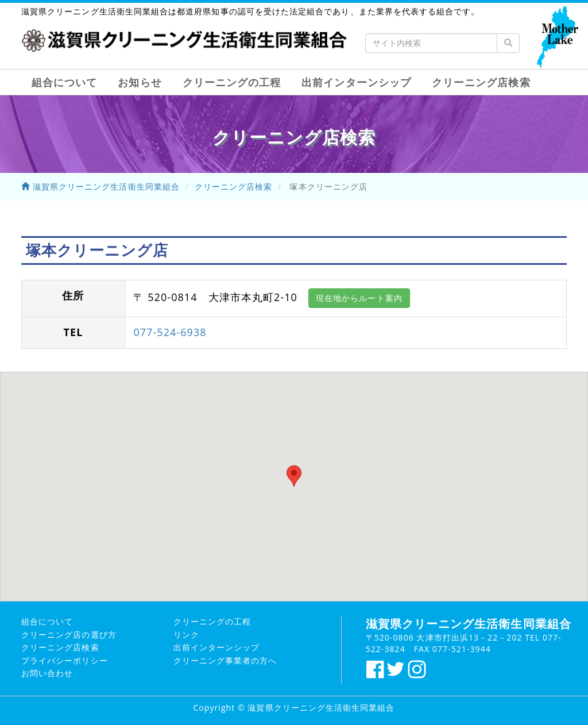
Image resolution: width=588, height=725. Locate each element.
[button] (294, 476)
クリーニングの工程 (232, 82)
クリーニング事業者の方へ (225, 660)
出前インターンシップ (356, 82)
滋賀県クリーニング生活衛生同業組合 (100, 186)
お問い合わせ (47, 673)
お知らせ (140, 82)
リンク (186, 635)
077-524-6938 (170, 332)
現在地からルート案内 (359, 298)
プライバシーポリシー (65, 660)
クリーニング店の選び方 (69, 635)
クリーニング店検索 (481, 82)
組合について (64, 82)
